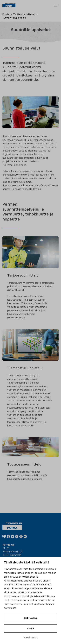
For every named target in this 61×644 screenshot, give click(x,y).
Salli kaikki (31, 618)
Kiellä (31, 628)
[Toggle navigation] (56, 5)
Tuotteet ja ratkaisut (24, 14)
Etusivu (6, 14)
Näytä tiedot (31, 637)
